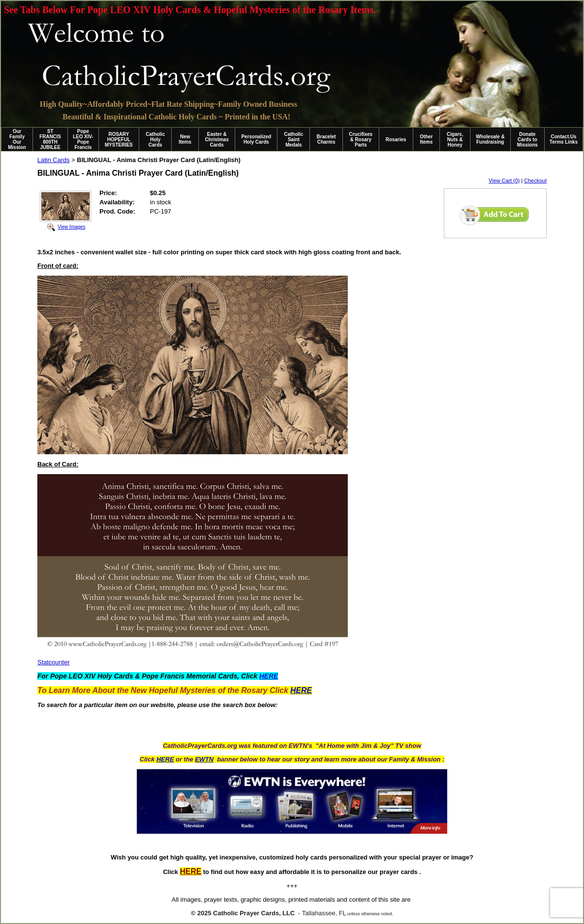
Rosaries (396, 140)
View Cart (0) (504, 181)
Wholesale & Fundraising (490, 139)
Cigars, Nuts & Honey (455, 140)
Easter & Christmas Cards (217, 140)
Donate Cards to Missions (527, 140)
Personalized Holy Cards (256, 139)
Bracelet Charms (326, 139)
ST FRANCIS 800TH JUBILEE (50, 139)
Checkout (535, 181)
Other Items (427, 139)
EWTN (204, 759)
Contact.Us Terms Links (564, 139)
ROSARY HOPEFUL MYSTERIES (119, 140)
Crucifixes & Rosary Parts (361, 140)
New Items (185, 139)
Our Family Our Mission (17, 139)
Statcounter (54, 662)
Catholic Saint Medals (294, 140)
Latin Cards (53, 160)
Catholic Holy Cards (155, 140)
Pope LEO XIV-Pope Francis (83, 139)
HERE (165, 759)
